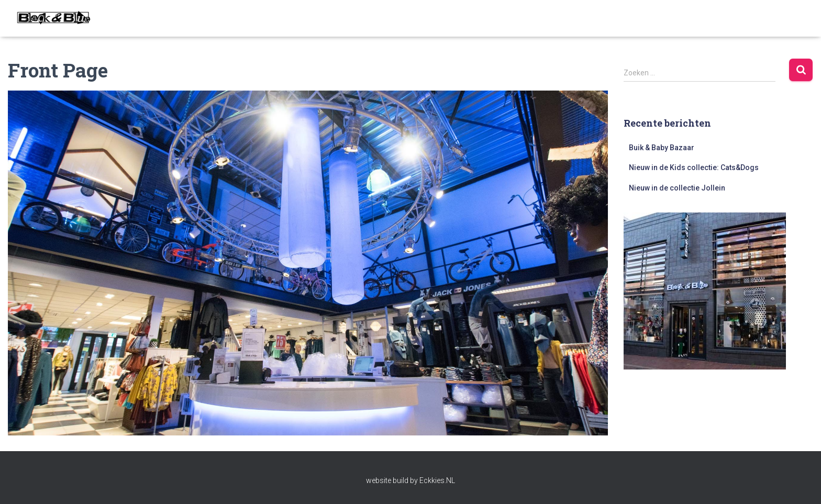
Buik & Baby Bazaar (662, 148)
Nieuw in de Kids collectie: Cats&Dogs (694, 167)
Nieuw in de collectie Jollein (677, 188)
